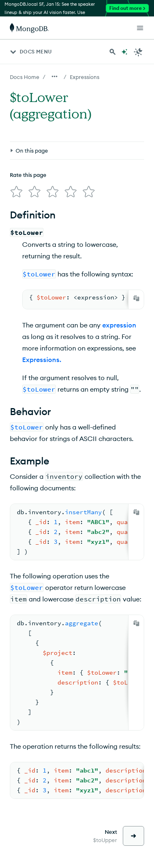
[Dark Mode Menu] (138, 52)
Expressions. (42, 360)
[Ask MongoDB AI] (124, 52)
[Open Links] (140, 28)
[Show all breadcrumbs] (55, 77)
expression (119, 325)
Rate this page (28, 175)
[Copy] (136, 298)
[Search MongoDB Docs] (113, 52)
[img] (16, 192)
